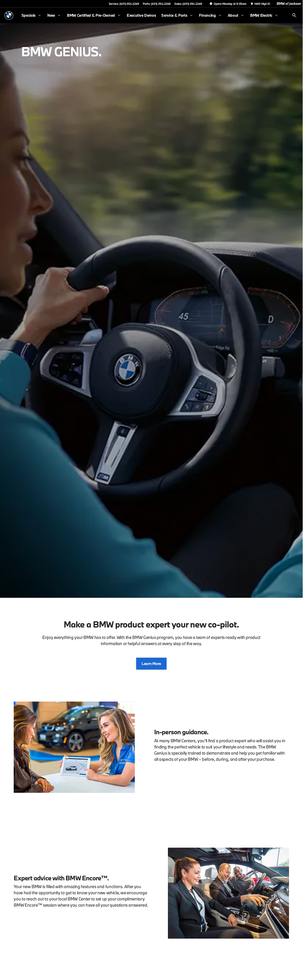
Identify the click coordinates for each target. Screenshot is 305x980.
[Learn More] (151, 664)
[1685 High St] (260, 4)
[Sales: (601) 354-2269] (188, 4)
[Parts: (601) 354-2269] (157, 4)
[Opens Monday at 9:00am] (228, 4)
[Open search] (294, 16)
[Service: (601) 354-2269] (124, 4)
